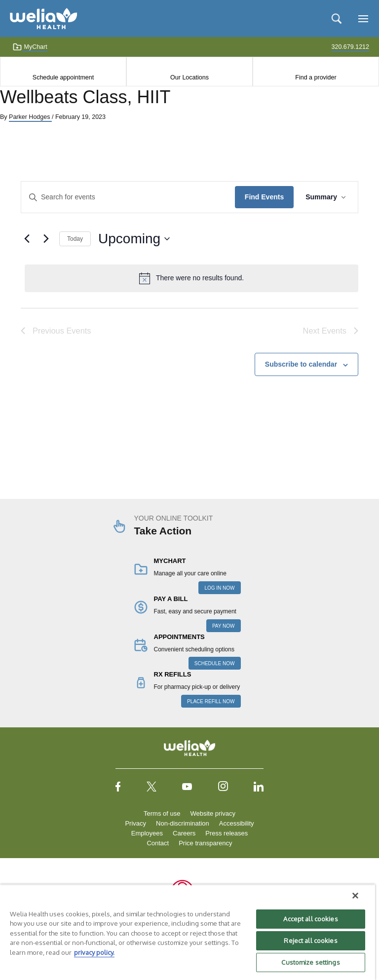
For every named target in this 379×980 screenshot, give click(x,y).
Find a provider (316, 77)
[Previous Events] (27, 239)
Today (75, 239)
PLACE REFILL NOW (211, 701)
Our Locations (189, 77)
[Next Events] (46, 239)
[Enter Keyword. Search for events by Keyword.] (128, 197)
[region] (188, 932)
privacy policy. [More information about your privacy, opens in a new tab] (94, 952)
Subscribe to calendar (301, 364)
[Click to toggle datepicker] (134, 239)
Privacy (135, 823)
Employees (147, 833)
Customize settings (310, 962)
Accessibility (237, 823)
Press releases (227, 833)
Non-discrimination (183, 823)
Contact (158, 843)
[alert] (191, 278)
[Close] (355, 896)
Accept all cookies (310, 919)
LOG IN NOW (219, 588)
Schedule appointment (63, 77)
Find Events (264, 197)
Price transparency (205, 843)
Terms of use (162, 813)
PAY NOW (224, 626)
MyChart (30, 47)
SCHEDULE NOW (215, 663)
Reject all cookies (310, 941)
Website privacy (213, 813)
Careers (184, 833)
